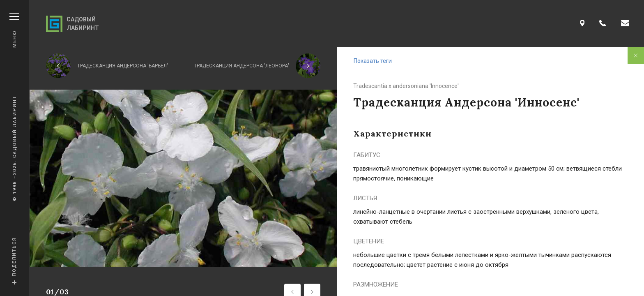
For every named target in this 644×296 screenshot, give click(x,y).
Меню (14, 30)
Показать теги (373, 61)
